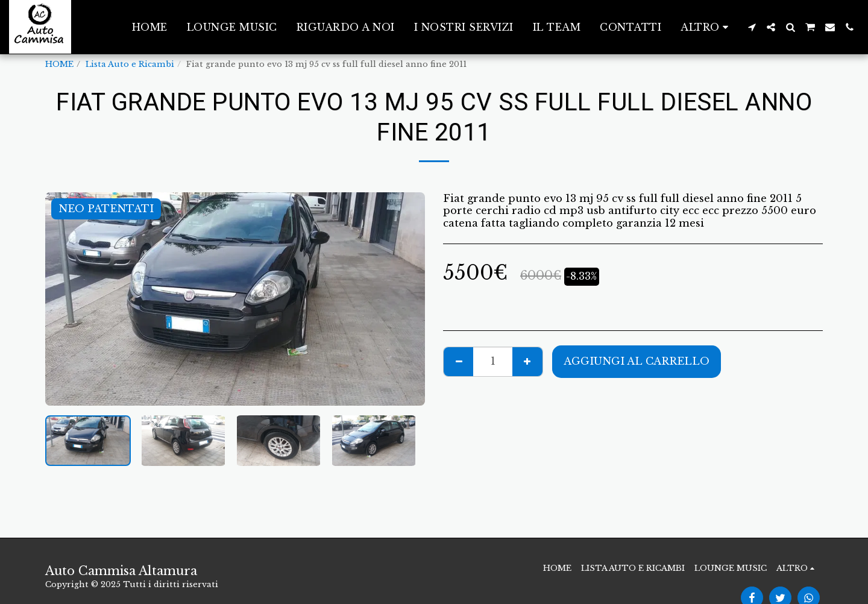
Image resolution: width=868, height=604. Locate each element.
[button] (752, 27)
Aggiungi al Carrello (637, 361)
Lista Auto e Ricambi (130, 64)
